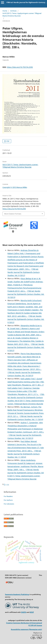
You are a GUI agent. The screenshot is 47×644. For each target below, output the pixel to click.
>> (8, 484)
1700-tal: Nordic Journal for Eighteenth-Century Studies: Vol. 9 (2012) (24, 272)
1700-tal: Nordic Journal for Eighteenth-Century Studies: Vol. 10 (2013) (26, 294)
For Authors (8, 500)
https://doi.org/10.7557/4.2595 (20, 67)
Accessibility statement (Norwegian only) (26, 629)
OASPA (24, 612)
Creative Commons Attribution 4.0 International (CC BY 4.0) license (24, 624)
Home (5, 11)
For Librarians (9, 504)
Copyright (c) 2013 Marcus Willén (15, 187)
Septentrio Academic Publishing (17, 594)
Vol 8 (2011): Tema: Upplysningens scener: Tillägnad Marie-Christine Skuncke (22, 15)
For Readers (8, 496)
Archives (13, 11)
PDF (8, 141)
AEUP (32, 612)
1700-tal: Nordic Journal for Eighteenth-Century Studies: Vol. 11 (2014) (24, 454)
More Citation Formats (13, 214)
